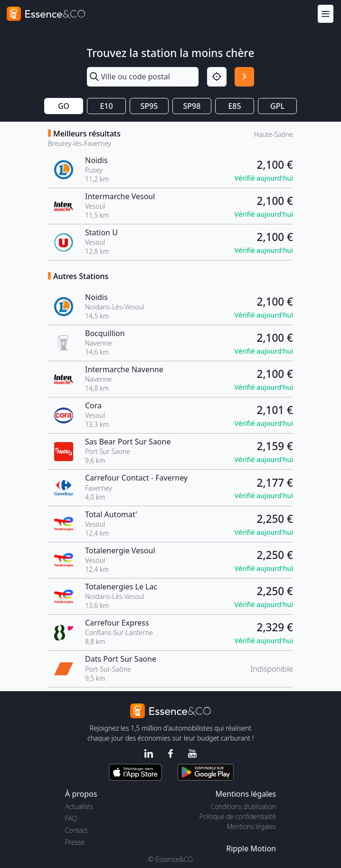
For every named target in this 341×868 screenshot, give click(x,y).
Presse (75, 842)
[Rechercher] (244, 77)
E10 (106, 106)
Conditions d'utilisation (243, 806)
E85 (234, 106)
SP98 (192, 106)
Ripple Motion (251, 849)
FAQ (71, 818)
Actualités (79, 806)
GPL (277, 106)
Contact (76, 830)
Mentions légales (251, 826)
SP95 (149, 106)
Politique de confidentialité (238, 816)
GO (64, 106)
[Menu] (326, 14)
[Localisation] (217, 77)
